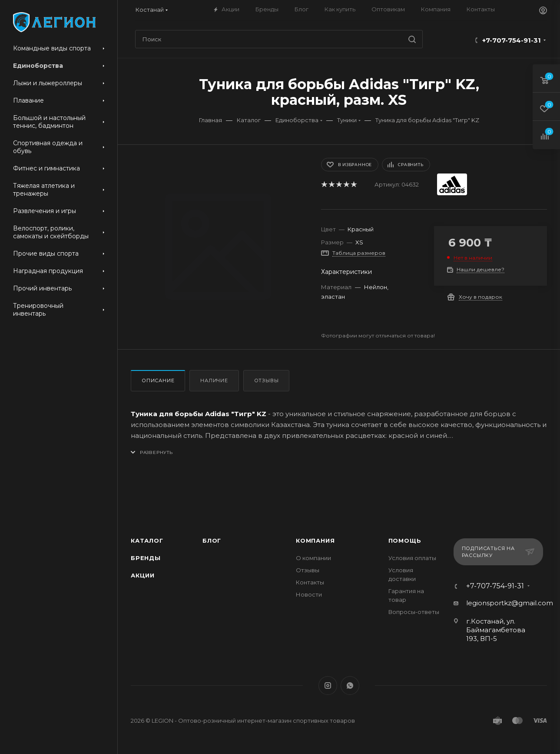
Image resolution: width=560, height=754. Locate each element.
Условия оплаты (412, 558)
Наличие (214, 380)
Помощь (405, 540)
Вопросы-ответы (414, 612)
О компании (313, 558)
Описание (158, 380)
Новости (309, 594)
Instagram (328, 686)
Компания (315, 540)
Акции (143, 575)
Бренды (146, 558)
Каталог (147, 540)
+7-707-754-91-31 (512, 40)
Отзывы (267, 380)
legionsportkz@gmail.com (510, 603)
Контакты (310, 582)
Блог (212, 540)
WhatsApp (350, 686)
